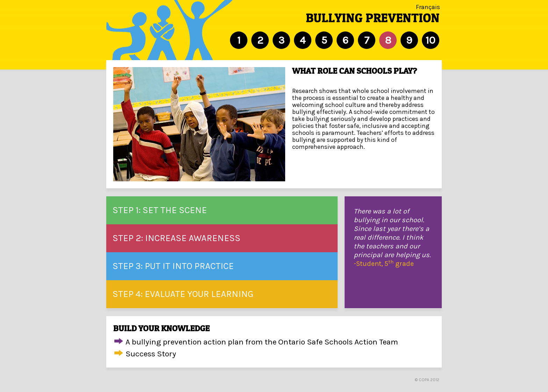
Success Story (151, 354)
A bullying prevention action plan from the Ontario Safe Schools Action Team (262, 342)
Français (428, 7)
